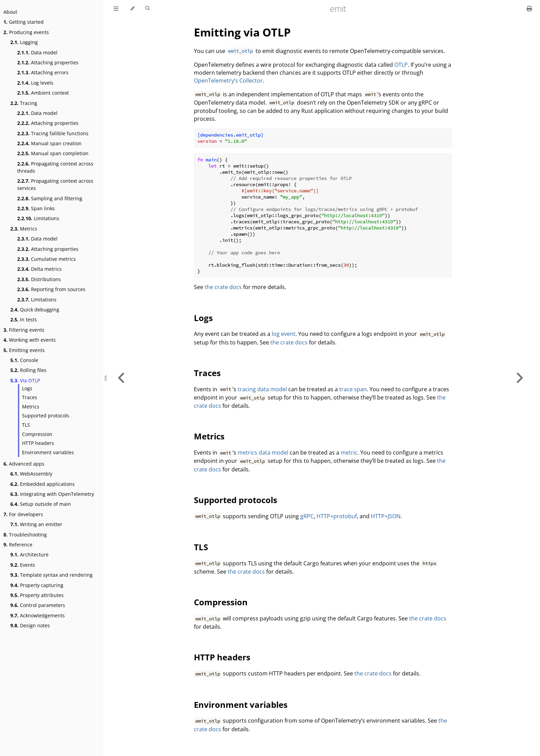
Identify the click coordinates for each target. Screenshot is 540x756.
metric (349, 452)
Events (23, 565)
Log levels (35, 83)
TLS (26, 425)
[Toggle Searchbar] (148, 9)
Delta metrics (39, 269)
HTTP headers (38, 443)
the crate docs (223, 287)
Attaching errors (43, 72)
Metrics (24, 229)
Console (24, 360)
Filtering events (24, 330)
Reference (18, 545)
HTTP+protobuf (337, 516)
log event (284, 334)
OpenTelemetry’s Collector (228, 81)
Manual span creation (49, 143)
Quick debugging (35, 310)
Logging (24, 42)
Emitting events (24, 350)
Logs (27, 388)
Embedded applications (43, 484)
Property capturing (37, 585)
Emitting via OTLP (242, 32)
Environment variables (48, 452)
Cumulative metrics (46, 259)
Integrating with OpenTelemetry (52, 494)
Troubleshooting (25, 535)
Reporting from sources (51, 289)
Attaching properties (48, 62)
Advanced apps (24, 464)
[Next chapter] (519, 378)
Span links (36, 208)
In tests (24, 320)
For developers (23, 514)
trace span (353, 389)
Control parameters (38, 605)
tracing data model (262, 389)
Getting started (24, 22)
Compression (37, 434)
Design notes (30, 625)
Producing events (26, 32)
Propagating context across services (55, 184)
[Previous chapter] (122, 378)
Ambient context (43, 93)
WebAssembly (31, 474)
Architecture (29, 555)
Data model (37, 52)
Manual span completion (53, 153)
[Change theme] (132, 9)
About (10, 12)
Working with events (30, 340)
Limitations (38, 218)
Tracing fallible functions (53, 133)
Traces (30, 397)
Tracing (24, 103)
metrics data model (263, 452)
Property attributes (37, 595)
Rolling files (28, 370)
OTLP (401, 65)
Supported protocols (46, 416)
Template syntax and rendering (51, 575)
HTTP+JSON (386, 516)
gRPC (307, 516)
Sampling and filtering (50, 198)
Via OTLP (25, 380)
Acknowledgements (38, 615)
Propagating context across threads (55, 167)
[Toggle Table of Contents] (116, 9)
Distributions (39, 279)
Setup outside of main (41, 504)
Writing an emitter (36, 524)
